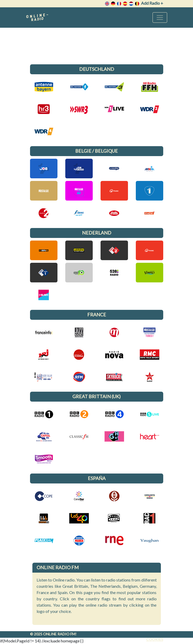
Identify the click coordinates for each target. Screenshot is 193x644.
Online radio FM (59, 634)
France (97, 315)
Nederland (97, 233)
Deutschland (97, 69)
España (97, 478)
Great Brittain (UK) (97, 396)
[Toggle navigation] (160, 18)
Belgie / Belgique (97, 151)
